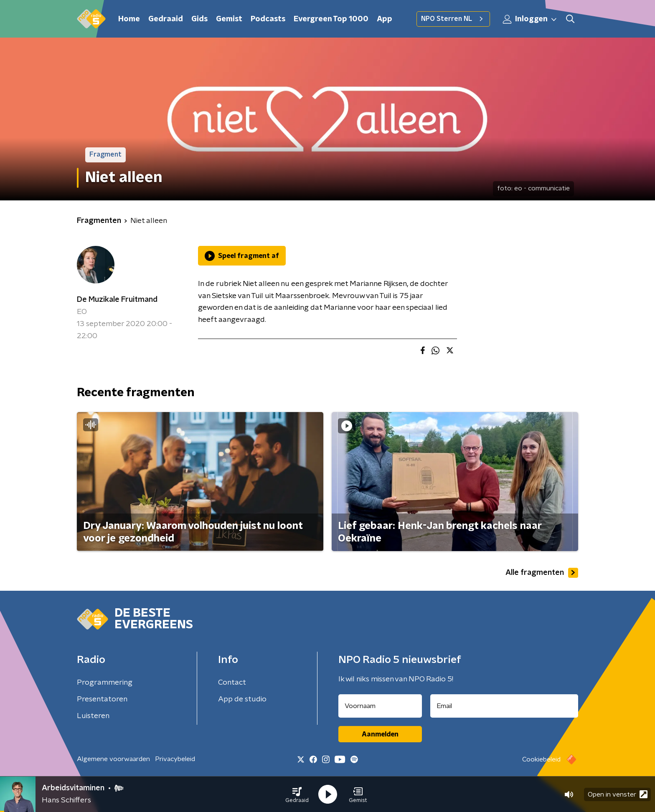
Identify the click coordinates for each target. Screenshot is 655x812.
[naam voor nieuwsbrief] (380, 706)
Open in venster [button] (618, 794)
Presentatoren (102, 699)
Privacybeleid (175, 759)
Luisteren (93, 716)
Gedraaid (166, 19)
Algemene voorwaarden (113, 759)
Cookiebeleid (541, 759)
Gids (199, 19)
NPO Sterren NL (453, 19)
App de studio (242, 699)
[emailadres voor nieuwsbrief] (504, 706)
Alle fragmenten (542, 573)
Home (129, 19)
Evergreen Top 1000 (331, 19)
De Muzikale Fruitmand (117, 300)
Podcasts (268, 19)
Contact (232, 683)
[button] (297, 794)
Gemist (229, 19)
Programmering (105, 683)
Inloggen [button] (530, 19)
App (385, 19)
